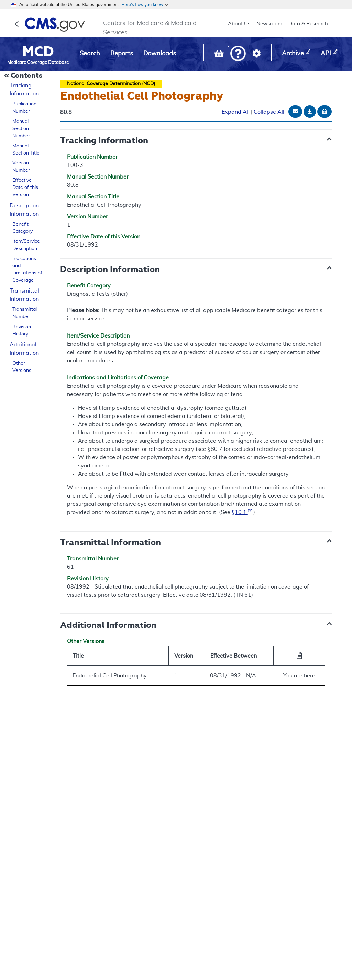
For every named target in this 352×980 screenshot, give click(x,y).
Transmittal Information (24, 295)
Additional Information (24, 349)
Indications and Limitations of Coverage (27, 269)
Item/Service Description (26, 245)
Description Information (24, 210)
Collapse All (269, 112)
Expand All (236, 112)
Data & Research (308, 24)
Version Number (21, 167)
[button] (238, 54)
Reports (122, 54)
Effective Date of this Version (25, 187)
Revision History (22, 331)
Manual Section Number (21, 128)
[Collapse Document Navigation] (24, 76)
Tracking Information (24, 90)
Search (90, 54)
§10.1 (242, 512)
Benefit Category (23, 228)
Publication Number (24, 108)
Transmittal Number (25, 313)
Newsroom (269, 24)
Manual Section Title (26, 150)
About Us (239, 24)
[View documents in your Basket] (220, 55)
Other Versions (22, 367)
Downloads (160, 54)
